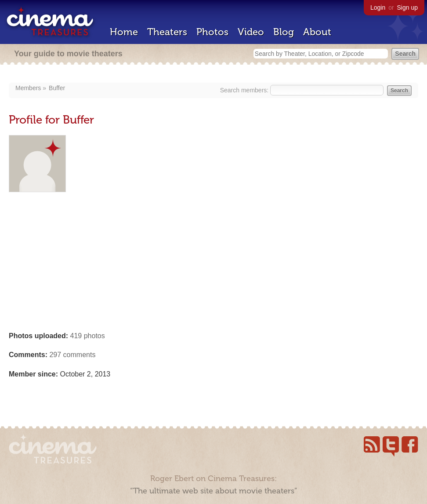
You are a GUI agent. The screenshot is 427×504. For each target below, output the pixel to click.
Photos (212, 32)
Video (251, 32)
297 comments (72, 355)
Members (28, 88)
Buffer (57, 88)
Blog (284, 32)
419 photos (88, 336)
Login (378, 7)
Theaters (167, 32)
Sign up (407, 7)
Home (124, 32)
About (317, 32)
